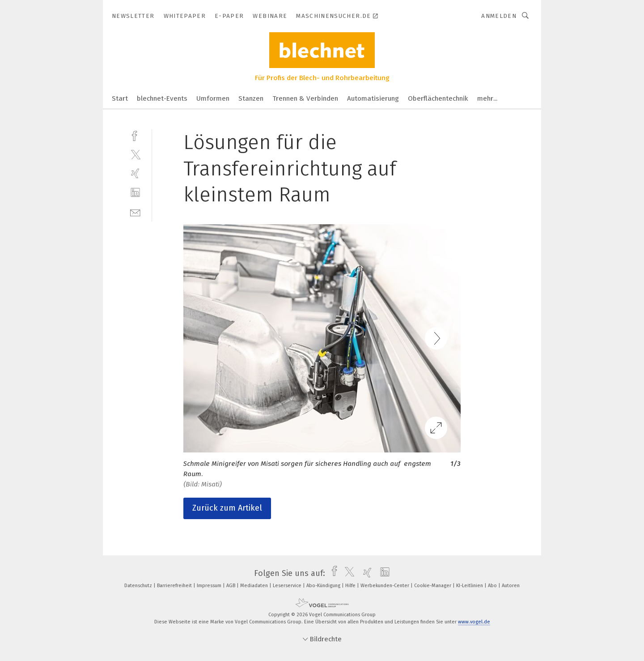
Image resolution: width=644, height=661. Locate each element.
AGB (231, 586)
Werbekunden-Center (386, 586)
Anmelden (499, 16)
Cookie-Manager (433, 586)
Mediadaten (255, 586)
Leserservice (288, 586)
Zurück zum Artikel (227, 508)
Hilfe (351, 586)
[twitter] (135, 154)
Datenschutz (139, 586)
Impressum (210, 586)
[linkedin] (135, 193)
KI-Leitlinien (470, 586)
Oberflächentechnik (438, 98)
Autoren (511, 586)
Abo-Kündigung (324, 586)
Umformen (213, 98)
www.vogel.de (474, 622)
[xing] (135, 173)
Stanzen (251, 98)
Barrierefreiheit (175, 586)
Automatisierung (373, 98)
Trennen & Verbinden (305, 98)
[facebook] (135, 135)
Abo (493, 586)
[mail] (135, 212)
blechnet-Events (162, 98)
